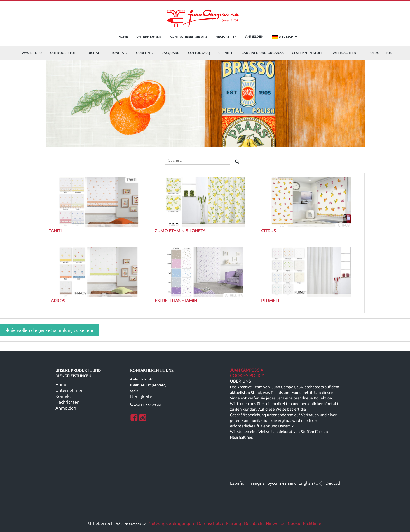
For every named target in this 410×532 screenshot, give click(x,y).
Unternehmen (69, 390)
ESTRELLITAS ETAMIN (176, 300)
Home (61, 384)
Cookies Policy (247, 376)
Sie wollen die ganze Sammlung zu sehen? (50, 330)
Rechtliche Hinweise (264, 523)
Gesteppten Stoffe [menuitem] (308, 53)
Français (256, 483)
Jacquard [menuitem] (171, 53)
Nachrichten (67, 402)
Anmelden (66, 408)
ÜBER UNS (241, 381)
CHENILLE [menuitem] (226, 53)
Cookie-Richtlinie (304, 523)
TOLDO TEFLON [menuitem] (380, 53)
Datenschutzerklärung (219, 523)
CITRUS (268, 230)
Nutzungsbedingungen (171, 523)
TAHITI (55, 230)
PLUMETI (270, 300)
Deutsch (284, 37)
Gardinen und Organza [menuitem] (263, 53)
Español (238, 483)
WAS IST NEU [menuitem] (32, 53)
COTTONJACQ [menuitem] (199, 53)
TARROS (57, 300)
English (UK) (311, 483)
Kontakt (63, 396)
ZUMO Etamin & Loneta (180, 230)
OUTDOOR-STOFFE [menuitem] (65, 53)
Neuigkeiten (142, 396)
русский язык (282, 483)
